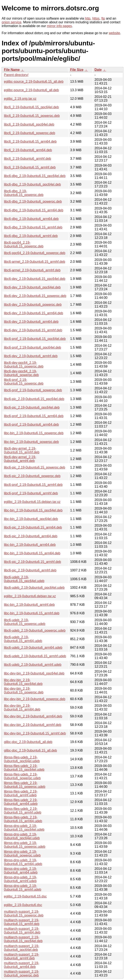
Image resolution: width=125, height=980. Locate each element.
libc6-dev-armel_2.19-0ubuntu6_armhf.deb (20, 459)
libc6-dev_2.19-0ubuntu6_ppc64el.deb (32, 287)
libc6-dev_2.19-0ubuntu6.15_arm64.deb (34, 313)
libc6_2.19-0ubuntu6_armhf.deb (27, 159)
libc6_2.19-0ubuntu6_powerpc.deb (30, 133)
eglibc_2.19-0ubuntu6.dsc (23, 905)
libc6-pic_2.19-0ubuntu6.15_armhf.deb (32, 562)
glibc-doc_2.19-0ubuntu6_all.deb (28, 742)
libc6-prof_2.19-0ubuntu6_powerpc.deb (33, 390)
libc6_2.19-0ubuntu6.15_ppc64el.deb (31, 107)
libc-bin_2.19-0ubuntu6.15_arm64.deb (32, 553)
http (88, 18)
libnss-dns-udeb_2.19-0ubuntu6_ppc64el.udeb (22, 836)
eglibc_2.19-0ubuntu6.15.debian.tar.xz (32, 502)
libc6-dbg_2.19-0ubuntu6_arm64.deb (31, 219)
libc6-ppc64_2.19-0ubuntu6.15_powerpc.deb (24, 244)
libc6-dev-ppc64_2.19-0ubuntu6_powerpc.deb (21, 373)
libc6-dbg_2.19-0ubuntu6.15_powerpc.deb (24, 193)
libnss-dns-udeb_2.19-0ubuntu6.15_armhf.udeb (23, 888)
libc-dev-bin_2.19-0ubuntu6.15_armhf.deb (35, 733)
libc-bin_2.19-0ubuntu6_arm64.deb (30, 545)
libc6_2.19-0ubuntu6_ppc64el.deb (29, 124)
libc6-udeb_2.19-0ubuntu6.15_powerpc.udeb (25, 622)
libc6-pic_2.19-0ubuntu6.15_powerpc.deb (35, 467)
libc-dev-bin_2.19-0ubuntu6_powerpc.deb (35, 699)
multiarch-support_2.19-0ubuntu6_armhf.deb (22, 956)
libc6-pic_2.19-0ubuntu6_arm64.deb (31, 536)
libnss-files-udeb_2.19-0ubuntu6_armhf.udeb (21, 793)
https (96, 18)
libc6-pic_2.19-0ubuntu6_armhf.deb (30, 570)
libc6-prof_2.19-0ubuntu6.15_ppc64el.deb (35, 339)
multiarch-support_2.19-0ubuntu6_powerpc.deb (22, 973)
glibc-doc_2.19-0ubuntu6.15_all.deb (30, 750)
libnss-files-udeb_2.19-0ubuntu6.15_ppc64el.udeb (24, 768)
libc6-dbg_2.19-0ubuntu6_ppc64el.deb (32, 184)
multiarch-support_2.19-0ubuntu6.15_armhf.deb (22, 922)
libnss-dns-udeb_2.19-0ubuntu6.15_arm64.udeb (23, 862)
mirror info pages (59, 26)
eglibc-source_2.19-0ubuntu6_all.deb (31, 90)
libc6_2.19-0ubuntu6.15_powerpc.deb (32, 116)
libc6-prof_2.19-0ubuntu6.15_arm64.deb (34, 416)
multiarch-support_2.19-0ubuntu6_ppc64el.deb (22, 948)
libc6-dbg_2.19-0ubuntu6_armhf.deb (31, 236)
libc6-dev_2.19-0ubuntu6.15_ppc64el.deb (35, 279)
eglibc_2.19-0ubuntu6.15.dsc (25, 896)
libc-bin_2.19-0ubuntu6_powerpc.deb (31, 442)
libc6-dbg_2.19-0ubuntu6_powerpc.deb (33, 201)
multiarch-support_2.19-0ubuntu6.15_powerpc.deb (24, 913)
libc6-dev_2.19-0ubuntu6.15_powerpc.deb (35, 296)
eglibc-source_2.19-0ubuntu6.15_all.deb (34, 82)
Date (98, 70)
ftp (103, 18)
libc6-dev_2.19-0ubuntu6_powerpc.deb (33, 305)
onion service (11, 22)
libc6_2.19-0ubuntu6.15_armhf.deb (30, 167)
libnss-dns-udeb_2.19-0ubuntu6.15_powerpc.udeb (25, 845)
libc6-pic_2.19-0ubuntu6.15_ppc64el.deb (34, 399)
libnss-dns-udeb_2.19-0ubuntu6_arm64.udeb (21, 871)
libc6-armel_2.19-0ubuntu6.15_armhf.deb (35, 262)
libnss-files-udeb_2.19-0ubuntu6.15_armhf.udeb (23, 811)
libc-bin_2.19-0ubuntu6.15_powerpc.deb (34, 433)
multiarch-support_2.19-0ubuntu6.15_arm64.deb (22, 931)
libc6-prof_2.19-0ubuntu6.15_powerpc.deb (24, 382)
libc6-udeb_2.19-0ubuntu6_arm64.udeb (33, 648)
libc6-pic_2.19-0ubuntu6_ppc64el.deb (32, 407)
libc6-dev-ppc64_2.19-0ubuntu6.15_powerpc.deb (24, 365)
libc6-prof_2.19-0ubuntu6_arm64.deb (31, 425)
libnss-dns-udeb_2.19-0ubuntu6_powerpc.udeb (22, 853)
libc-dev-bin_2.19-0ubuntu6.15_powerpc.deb (24, 690)
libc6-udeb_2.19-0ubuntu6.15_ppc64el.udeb (24, 579)
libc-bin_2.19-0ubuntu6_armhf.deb (29, 605)
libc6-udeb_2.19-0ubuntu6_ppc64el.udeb (34, 588)
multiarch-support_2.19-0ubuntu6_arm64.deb (22, 965)
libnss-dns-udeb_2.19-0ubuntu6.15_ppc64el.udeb (24, 828)
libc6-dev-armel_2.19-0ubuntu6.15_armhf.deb (22, 450)
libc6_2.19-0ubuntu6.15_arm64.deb (30, 142)
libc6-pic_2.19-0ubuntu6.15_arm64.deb (33, 527)
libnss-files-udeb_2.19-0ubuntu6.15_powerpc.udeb (25, 785)
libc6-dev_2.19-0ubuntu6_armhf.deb (31, 356)
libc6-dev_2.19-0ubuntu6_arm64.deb (31, 322)
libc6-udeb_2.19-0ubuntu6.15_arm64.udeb (23, 639)
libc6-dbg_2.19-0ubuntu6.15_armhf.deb (33, 227)
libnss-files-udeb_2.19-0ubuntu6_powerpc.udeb (22, 776)
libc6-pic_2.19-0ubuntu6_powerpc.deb (32, 476)
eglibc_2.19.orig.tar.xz (20, 99)
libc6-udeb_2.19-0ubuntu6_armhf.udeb (33, 665)
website (114, 33)
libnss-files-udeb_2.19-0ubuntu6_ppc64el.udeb (22, 759)
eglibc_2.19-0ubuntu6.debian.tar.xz (30, 596)
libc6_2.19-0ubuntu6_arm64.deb (28, 150)
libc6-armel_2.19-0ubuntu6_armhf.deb (32, 270)
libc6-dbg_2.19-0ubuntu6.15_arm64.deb (34, 210)
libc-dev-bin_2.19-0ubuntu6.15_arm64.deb (22, 708)
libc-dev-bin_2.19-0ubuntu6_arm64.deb (33, 716)
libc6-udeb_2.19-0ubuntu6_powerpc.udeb (35, 630)
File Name (12, 70)
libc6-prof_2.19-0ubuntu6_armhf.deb (31, 493)
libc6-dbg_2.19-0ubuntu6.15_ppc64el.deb (35, 176)
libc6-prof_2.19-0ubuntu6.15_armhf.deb (33, 485)
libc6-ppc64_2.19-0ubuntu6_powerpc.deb (35, 253)
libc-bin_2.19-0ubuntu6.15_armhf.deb (32, 613)
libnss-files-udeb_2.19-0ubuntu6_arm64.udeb (21, 802)
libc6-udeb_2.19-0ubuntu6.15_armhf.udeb (35, 656)
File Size (77, 70)
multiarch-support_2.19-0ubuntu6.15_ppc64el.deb (23, 939)
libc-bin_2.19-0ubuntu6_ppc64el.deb (31, 519)
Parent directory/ (16, 75)
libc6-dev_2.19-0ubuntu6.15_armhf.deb (33, 330)
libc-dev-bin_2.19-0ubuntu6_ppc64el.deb (34, 673)
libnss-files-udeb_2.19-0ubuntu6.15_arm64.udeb (23, 819)
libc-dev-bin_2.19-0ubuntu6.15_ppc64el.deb (23, 682)
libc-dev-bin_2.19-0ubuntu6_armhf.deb (33, 725)
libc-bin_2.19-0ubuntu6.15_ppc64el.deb (33, 510)
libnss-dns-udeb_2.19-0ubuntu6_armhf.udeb (20, 879)
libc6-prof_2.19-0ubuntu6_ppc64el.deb (32, 347)
